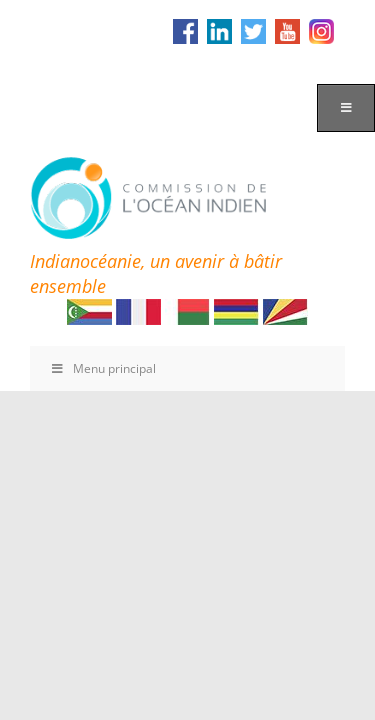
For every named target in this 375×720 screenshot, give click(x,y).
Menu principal (103, 368)
